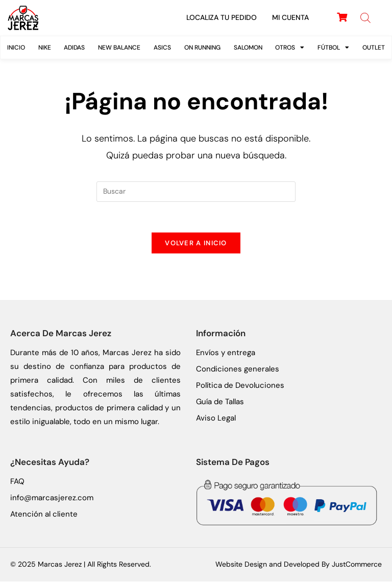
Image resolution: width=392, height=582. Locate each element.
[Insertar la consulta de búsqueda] (196, 192)
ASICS (162, 48)
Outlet (374, 48)
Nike (45, 48)
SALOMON (248, 48)
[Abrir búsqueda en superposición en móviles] (365, 18)
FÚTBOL (333, 48)
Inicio (16, 48)
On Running (202, 48)
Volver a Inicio (196, 243)
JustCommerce (357, 565)
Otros (290, 48)
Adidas (74, 48)
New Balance (119, 48)
